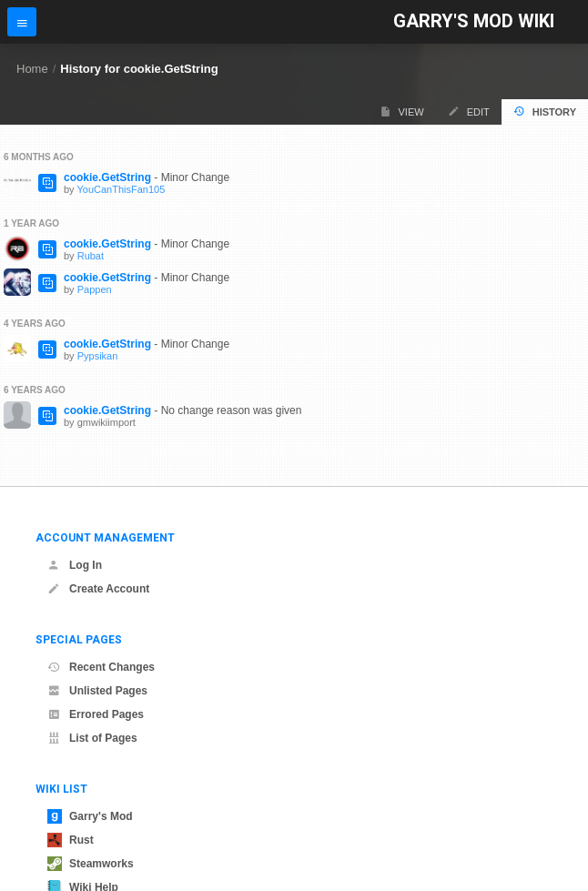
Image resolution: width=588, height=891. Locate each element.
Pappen (95, 289)
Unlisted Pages (97, 691)
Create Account (98, 589)
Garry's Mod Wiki (474, 21)
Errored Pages (96, 714)
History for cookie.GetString (139, 69)
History (545, 111)
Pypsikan (98, 356)
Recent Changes (101, 667)
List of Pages (92, 738)
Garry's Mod (90, 816)
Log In (75, 565)
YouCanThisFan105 (121, 189)
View (402, 111)
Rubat (91, 256)
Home (32, 69)
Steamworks (91, 864)
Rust (71, 840)
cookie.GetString (107, 177)
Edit (469, 111)
